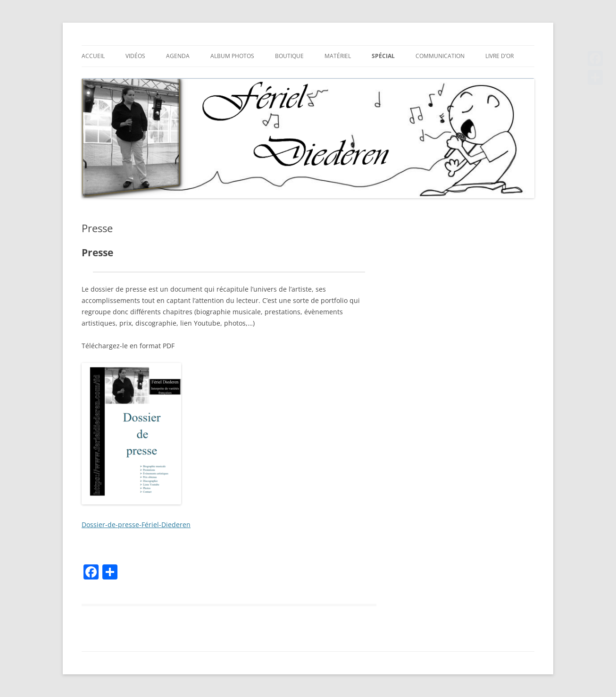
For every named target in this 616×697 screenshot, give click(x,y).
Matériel (338, 56)
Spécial (383, 56)
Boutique (289, 56)
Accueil (93, 56)
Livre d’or (499, 56)
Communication (440, 56)
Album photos (232, 56)
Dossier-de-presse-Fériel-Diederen (136, 525)
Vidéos (135, 56)
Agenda (178, 56)
